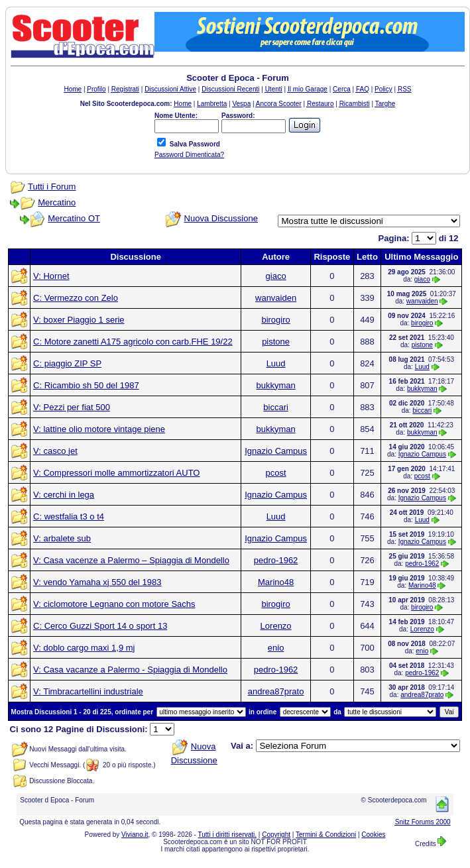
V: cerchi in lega (64, 495)
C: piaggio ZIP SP (67, 363)
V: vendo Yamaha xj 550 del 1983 (97, 582)
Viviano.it (135, 835)
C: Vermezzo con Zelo (76, 298)
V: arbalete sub (62, 538)
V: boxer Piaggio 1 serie (79, 320)
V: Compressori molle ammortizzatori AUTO (116, 473)
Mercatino (57, 202)
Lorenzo (276, 626)
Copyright (276, 835)
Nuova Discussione (221, 218)
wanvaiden (276, 298)
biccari (276, 407)
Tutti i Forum (52, 187)
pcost (276, 473)
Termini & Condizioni (326, 835)
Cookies (373, 835)
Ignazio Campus (276, 451)
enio (276, 648)
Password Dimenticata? (189, 155)
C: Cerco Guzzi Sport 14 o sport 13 (100, 626)
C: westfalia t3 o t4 (69, 516)
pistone (276, 342)
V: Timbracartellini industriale (88, 691)
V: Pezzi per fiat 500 (72, 407)
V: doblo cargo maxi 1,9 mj (84, 648)
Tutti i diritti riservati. (228, 835)
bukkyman (275, 385)
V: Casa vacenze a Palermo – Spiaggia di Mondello (131, 560)
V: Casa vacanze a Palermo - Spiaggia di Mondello (130, 670)
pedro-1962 (276, 560)
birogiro (275, 320)
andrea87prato (276, 691)
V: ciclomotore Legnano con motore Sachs (114, 604)
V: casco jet (55, 451)
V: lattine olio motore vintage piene (99, 429)
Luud (276, 363)
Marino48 (276, 582)
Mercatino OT (74, 218)
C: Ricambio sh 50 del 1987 (86, 385)
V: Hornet (51, 276)
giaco (276, 276)
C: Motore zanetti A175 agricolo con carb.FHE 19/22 (133, 342)
